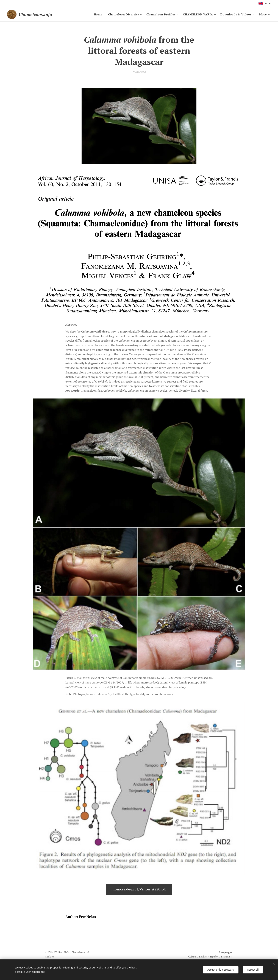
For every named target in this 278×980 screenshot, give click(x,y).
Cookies (49, 957)
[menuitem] (99, 14)
